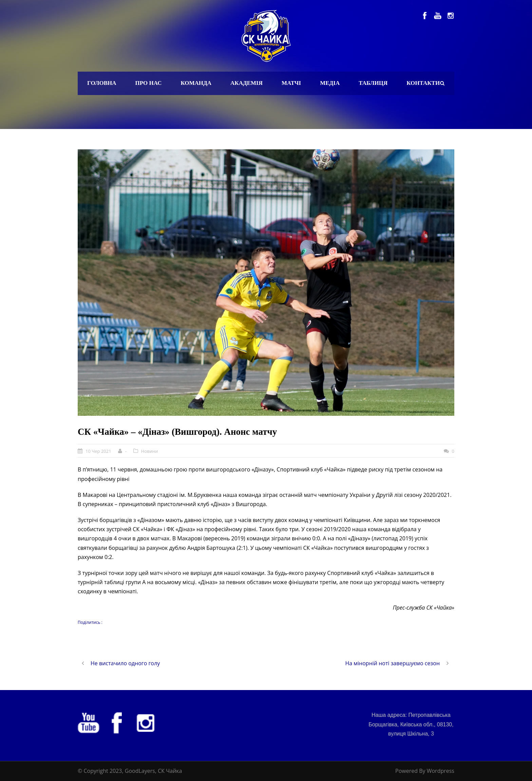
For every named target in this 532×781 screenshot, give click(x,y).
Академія (246, 83)
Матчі (291, 83)
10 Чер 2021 (98, 451)
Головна (102, 83)
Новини (150, 451)
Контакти (423, 83)
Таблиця (373, 83)
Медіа (330, 83)
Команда (196, 83)
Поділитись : (90, 622)
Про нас (149, 83)
